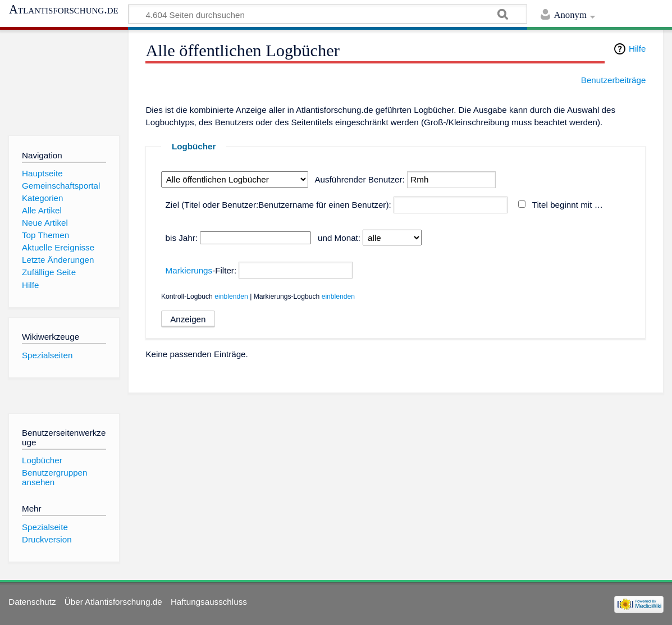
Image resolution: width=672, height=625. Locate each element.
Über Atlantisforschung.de (113, 602)
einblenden (231, 296)
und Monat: (339, 238)
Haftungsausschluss (209, 602)
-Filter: (201, 270)
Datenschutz (32, 602)
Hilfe (637, 49)
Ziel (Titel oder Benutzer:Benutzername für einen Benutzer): (278, 205)
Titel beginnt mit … (568, 205)
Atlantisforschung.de (64, 10)
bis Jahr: (182, 238)
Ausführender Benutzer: (359, 179)
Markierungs (189, 270)
